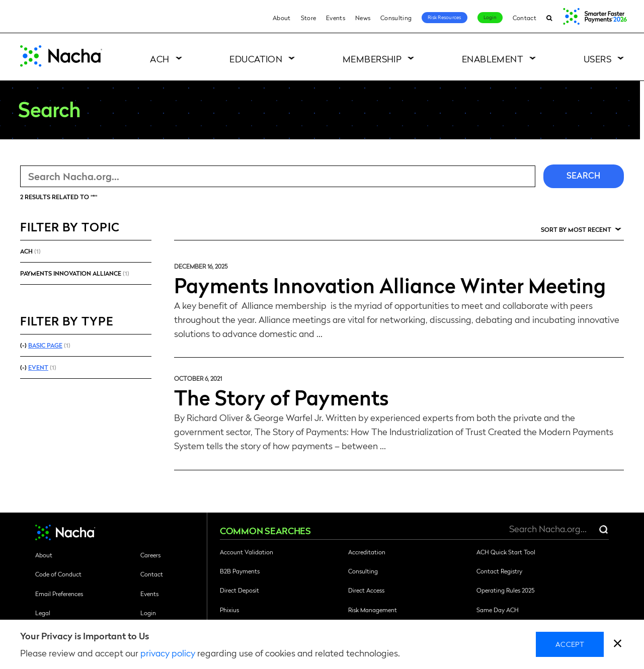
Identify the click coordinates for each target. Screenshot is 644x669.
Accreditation (367, 552)
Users (597, 59)
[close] (618, 645)
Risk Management (373, 610)
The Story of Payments (281, 397)
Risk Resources (445, 17)
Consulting (396, 18)
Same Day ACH (498, 610)
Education (256, 59)
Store (309, 18)
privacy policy (168, 653)
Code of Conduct (58, 574)
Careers (150, 555)
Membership (372, 59)
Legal (43, 613)
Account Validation (247, 552)
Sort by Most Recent (576, 229)
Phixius (229, 610)
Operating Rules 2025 (505, 590)
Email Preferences (59, 594)
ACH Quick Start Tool (506, 552)
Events (336, 18)
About (282, 18)
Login (490, 17)
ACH (159, 59)
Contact (525, 18)
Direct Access (366, 590)
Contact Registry (499, 571)
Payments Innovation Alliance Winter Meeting (390, 285)
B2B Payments (240, 571)
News (363, 18)
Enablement (493, 59)
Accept (570, 644)
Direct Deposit (239, 590)
